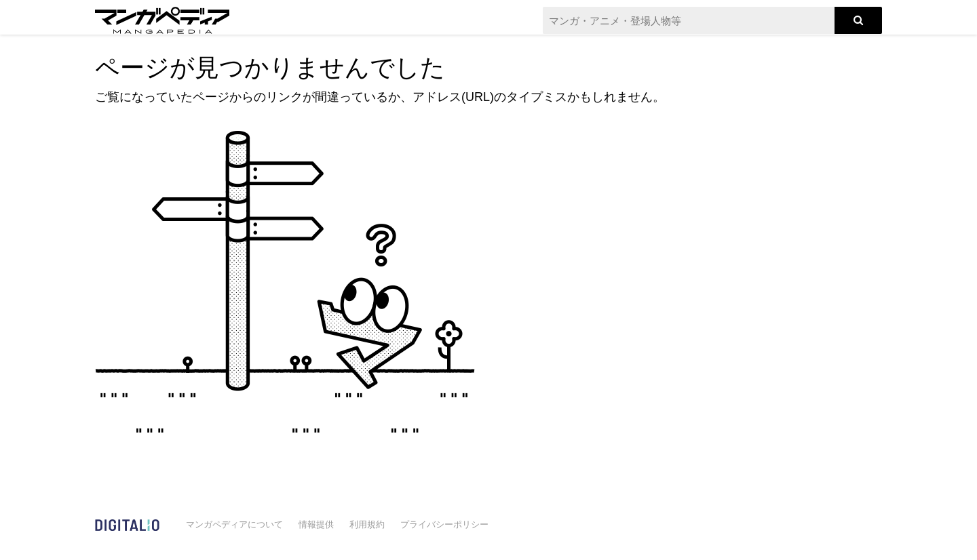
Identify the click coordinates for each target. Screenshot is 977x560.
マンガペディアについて (234, 524)
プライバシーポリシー (444, 524)
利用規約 (367, 524)
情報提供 (316, 524)
